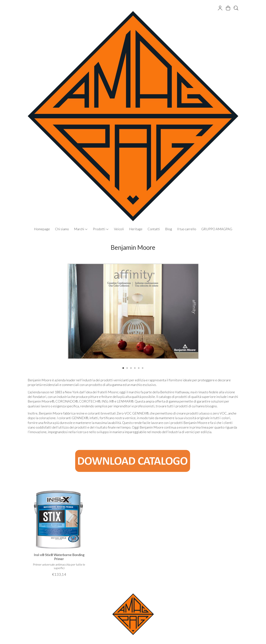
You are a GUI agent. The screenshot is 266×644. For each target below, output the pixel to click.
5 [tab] (139, 368)
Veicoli (119, 229)
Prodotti (101, 229)
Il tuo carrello (187, 229)
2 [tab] (127, 368)
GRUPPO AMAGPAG (217, 229)
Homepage (42, 229)
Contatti (154, 229)
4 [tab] (135, 368)
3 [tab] (131, 368)
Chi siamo (62, 229)
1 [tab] (123, 368)
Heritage (136, 229)
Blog (169, 229)
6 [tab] (143, 368)
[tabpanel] (133, 311)
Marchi (81, 229)
